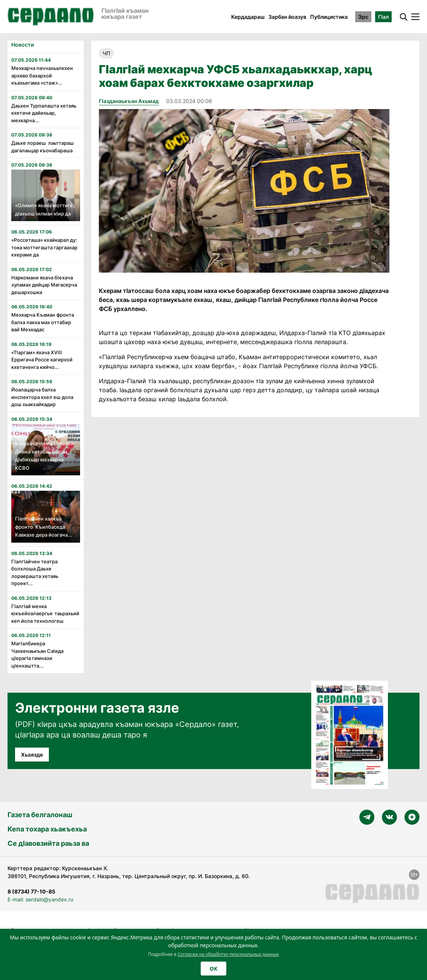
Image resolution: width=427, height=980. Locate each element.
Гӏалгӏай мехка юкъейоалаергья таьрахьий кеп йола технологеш (45, 614)
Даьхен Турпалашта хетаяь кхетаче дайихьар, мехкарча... (44, 113)
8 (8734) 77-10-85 (31, 891)
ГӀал (383, 17)
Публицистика (329, 17)
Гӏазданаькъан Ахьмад (129, 101)
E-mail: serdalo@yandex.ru (40, 899)
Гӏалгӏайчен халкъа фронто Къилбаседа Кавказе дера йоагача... (44, 527)
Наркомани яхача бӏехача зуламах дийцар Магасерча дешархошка (44, 285)
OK (214, 969)
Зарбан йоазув (287, 17)
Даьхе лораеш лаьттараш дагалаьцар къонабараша (42, 147)
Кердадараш (248, 17)
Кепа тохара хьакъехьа (47, 829)
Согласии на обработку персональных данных (228, 954)
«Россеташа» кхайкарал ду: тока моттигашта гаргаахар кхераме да (44, 247)
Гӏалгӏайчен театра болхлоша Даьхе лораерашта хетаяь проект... (36, 573)
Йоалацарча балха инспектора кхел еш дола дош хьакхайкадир (42, 397)
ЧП (106, 53)
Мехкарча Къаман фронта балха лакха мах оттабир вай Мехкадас (43, 322)
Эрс (363, 17)
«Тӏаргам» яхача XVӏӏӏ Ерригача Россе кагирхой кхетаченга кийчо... (42, 360)
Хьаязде (32, 755)
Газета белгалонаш (40, 815)
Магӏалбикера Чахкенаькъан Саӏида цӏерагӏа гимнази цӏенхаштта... (37, 655)
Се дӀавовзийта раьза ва (48, 843)
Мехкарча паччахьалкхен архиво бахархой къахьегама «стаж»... (42, 75)
